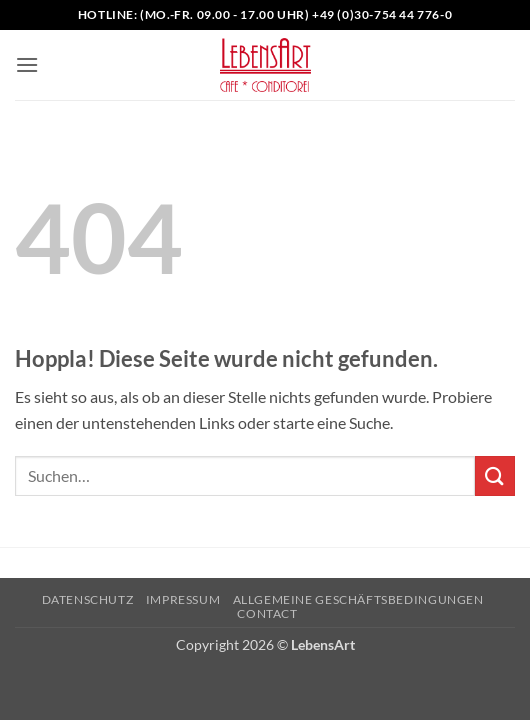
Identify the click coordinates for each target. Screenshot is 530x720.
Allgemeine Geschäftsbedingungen (358, 599)
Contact (267, 613)
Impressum (183, 599)
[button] (27, 64)
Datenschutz (88, 599)
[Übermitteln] (495, 475)
